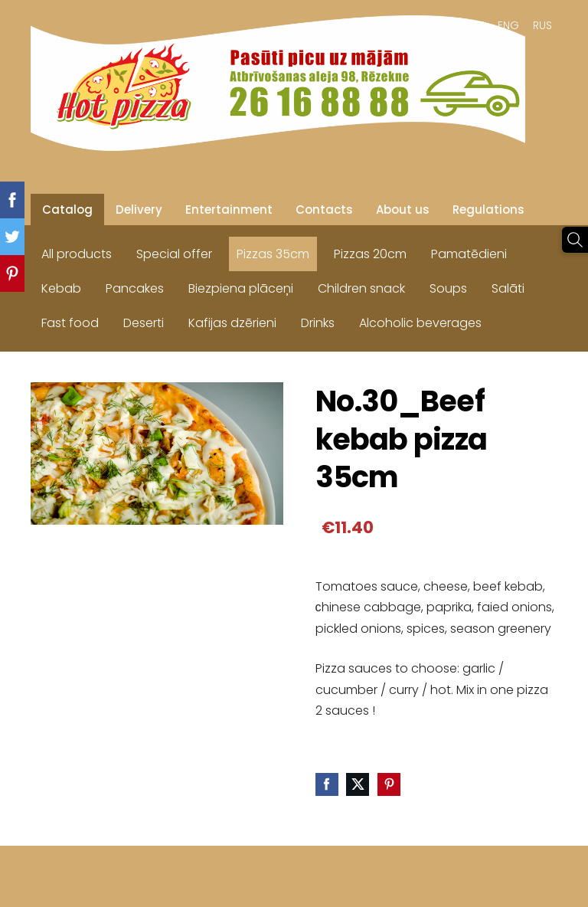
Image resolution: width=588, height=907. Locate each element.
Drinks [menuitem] (318, 323)
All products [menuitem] (77, 254)
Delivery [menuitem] (139, 210)
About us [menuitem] (403, 210)
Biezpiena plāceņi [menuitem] (241, 288)
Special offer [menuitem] (174, 254)
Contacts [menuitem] (324, 210)
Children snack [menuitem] (361, 288)
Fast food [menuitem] (70, 323)
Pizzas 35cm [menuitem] (273, 254)
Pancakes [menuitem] (135, 288)
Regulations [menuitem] (488, 210)
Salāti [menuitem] (508, 288)
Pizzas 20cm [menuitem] (370, 254)
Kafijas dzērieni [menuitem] (232, 323)
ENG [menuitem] (508, 25)
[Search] (575, 240)
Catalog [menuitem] (67, 210)
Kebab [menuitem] (61, 288)
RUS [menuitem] (542, 25)
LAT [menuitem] (475, 25)
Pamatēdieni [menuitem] (469, 254)
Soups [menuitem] (448, 288)
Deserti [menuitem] (144, 323)
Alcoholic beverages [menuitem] (420, 323)
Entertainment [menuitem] (229, 210)
